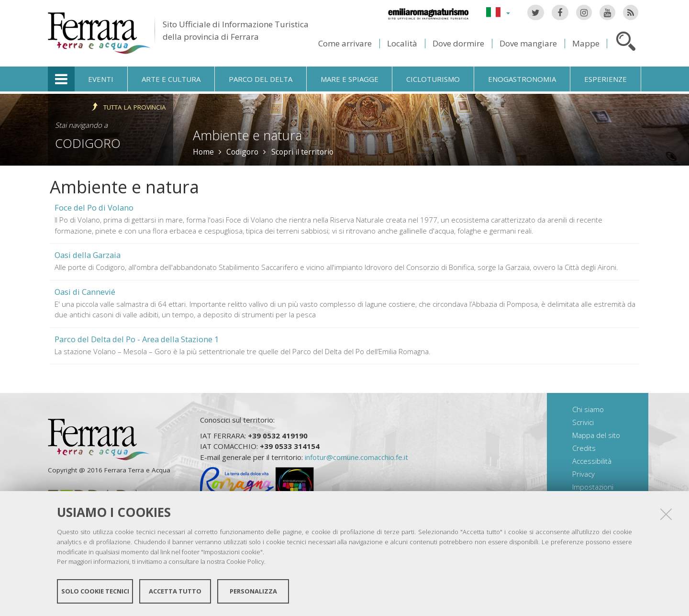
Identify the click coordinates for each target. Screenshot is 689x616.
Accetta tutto (175, 591)
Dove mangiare (528, 43)
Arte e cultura (171, 79)
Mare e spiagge (350, 79)
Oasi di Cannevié (85, 292)
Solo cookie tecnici (95, 591)
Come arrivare (345, 43)
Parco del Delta (261, 79)
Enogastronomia (522, 79)
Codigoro (88, 143)
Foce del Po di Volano (94, 207)
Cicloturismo (433, 79)
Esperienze (606, 79)
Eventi (101, 79)
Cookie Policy (245, 561)
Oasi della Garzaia (88, 255)
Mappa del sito (596, 435)
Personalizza (253, 591)
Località (402, 43)
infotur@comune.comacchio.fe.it (356, 457)
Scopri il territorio (302, 152)
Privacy (583, 474)
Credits (584, 448)
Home (203, 152)
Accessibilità (592, 461)
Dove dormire (458, 43)
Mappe (586, 43)
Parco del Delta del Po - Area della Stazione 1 (137, 339)
